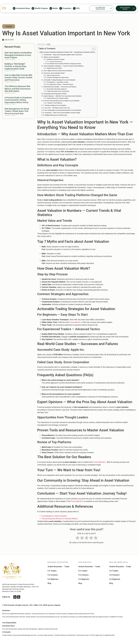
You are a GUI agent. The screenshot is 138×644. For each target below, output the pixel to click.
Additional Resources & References (56, 115)
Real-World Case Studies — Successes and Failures (60, 87)
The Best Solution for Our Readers (55, 105)
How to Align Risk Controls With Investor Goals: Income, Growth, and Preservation (19, 78)
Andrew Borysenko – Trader (58, 567)
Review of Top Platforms (55, 103)
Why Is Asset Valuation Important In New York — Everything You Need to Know (68, 52)
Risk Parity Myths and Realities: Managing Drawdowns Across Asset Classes (18, 55)
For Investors (53, 575)
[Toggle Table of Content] (92, 49)
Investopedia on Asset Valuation (54, 516)
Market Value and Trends (54, 68)
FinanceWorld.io (76, 322)
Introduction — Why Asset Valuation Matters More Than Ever (63, 55)
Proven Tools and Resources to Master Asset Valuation (62, 101)
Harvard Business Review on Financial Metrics (60, 519)
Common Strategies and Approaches (58, 78)
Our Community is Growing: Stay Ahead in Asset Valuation (63, 110)
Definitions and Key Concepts (56, 59)
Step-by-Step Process (53, 75)
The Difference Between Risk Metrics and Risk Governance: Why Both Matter (18, 89)
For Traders (52, 571)
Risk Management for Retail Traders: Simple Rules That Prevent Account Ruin (17, 111)
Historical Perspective (56, 62)
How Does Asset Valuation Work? (54, 73)
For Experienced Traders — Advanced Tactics (60, 84)
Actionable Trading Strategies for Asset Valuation (60, 80)
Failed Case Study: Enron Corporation (58, 91)
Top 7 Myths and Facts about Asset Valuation (58, 71)
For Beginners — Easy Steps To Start (58, 82)
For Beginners (53, 579)
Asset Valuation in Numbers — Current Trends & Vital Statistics (64, 66)
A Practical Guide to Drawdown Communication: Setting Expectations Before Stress (18, 100)
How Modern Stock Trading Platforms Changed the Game (64, 64)
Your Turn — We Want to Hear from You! (57, 108)
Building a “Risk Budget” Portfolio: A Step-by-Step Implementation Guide (15, 66)
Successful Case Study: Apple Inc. (57, 89)
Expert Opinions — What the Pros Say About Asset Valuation (63, 96)
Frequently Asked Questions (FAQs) (55, 94)
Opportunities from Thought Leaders (58, 98)
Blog (49, 583)
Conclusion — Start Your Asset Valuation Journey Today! (62, 113)
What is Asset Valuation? (52, 57)
